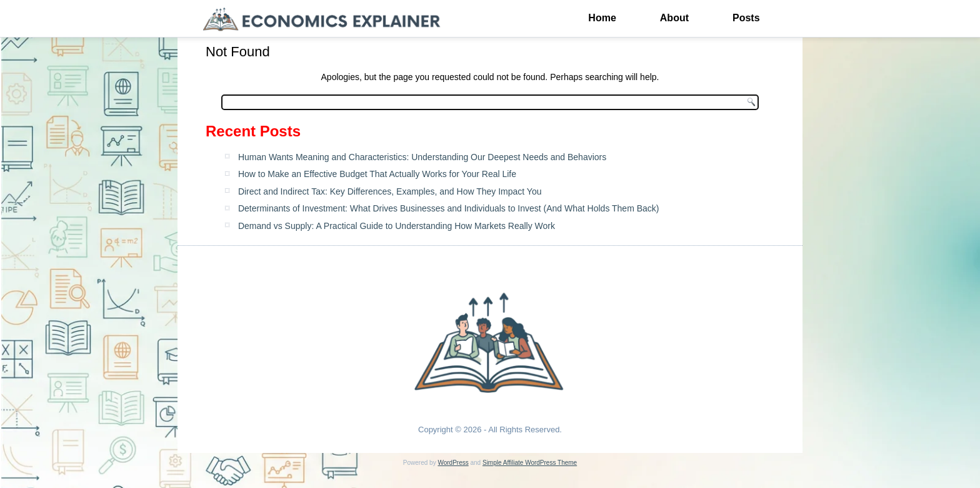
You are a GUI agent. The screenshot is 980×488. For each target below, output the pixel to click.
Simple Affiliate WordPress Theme (530, 463)
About (674, 18)
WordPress (453, 463)
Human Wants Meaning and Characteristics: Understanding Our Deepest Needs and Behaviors (422, 157)
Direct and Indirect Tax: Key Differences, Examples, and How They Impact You (390, 191)
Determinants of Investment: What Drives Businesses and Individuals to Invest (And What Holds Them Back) (449, 208)
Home (602, 18)
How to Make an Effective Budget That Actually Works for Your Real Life (377, 174)
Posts (746, 18)
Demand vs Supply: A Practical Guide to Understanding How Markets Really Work (397, 226)
